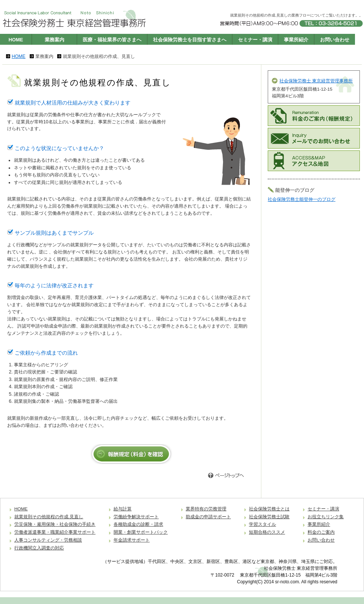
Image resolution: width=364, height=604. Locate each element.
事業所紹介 (296, 40)
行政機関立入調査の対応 (39, 548)
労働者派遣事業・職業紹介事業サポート (55, 532)
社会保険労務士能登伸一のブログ (302, 199)
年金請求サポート (132, 540)
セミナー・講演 (255, 40)
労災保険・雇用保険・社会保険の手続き (55, 524)
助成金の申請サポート (208, 517)
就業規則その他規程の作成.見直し (49, 517)
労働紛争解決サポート (136, 517)
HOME (16, 40)
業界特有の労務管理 (206, 509)
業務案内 (55, 40)
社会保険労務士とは (269, 509)
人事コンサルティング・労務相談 (48, 540)
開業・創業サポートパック (141, 532)
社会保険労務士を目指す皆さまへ (190, 40)
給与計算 (123, 509)
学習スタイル (262, 524)
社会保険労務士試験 (269, 517)
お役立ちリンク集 (326, 517)
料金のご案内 (321, 532)
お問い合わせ (335, 40)
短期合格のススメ (267, 532)
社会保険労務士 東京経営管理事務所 (316, 81)
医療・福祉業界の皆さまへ (112, 40)
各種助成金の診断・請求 (138, 524)
